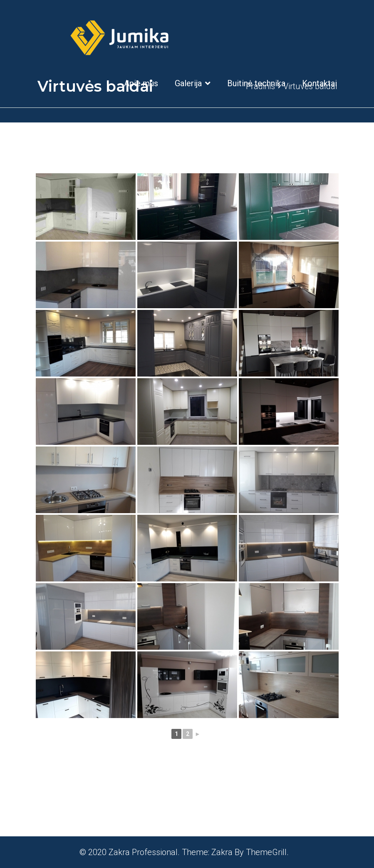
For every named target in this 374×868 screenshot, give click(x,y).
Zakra (222, 852)
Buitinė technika (256, 83)
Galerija (188, 83)
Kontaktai (320, 83)
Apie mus (141, 83)
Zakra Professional (143, 852)
